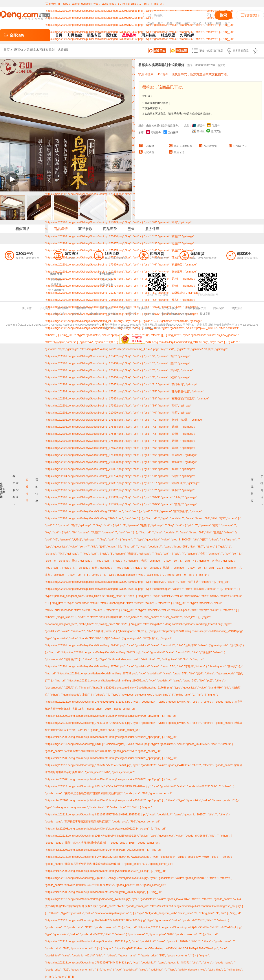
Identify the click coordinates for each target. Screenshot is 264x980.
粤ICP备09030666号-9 (88, 325)
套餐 (169, 23)
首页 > (8, 50)
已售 (131, 229)
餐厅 (161, 23)
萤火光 (197, 23)
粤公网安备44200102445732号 (121, 325)
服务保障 (152, 229)
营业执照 (202, 325)
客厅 (227, 23)
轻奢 (178, 23)
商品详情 (61, 229)
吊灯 (187, 23)
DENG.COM (152, 328)
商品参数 (85, 229)
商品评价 (110, 229)
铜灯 (219, 23)
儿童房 (209, 23)
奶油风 (150, 23)
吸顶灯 (19, 50)
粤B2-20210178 (249, 325)
